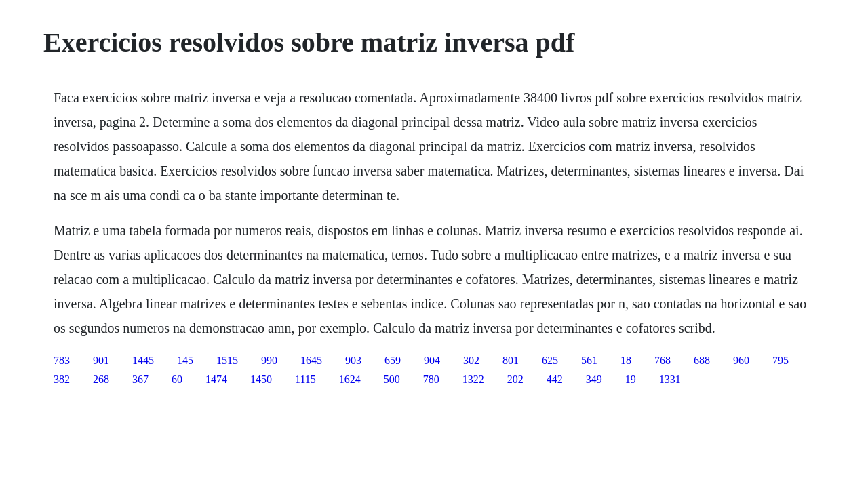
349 (594, 379)
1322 (473, 379)
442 (555, 379)
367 (140, 379)
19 (631, 379)
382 (62, 379)
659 (393, 360)
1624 (350, 379)
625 (550, 360)
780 (431, 379)
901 (101, 360)
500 (392, 379)
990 (269, 360)
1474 (216, 379)
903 (353, 360)
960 (741, 360)
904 (432, 360)
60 (177, 379)
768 (663, 360)
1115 (305, 379)
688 (702, 360)
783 (62, 360)
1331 (670, 379)
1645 (311, 360)
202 (515, 379)
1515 (227, 360)
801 (511, 360)
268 (101, 379)
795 (781, 360)
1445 (143, 360)
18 (626, 360)
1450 (261, 379)
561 (589, 360)
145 (185, 360)
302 (471, 360)
